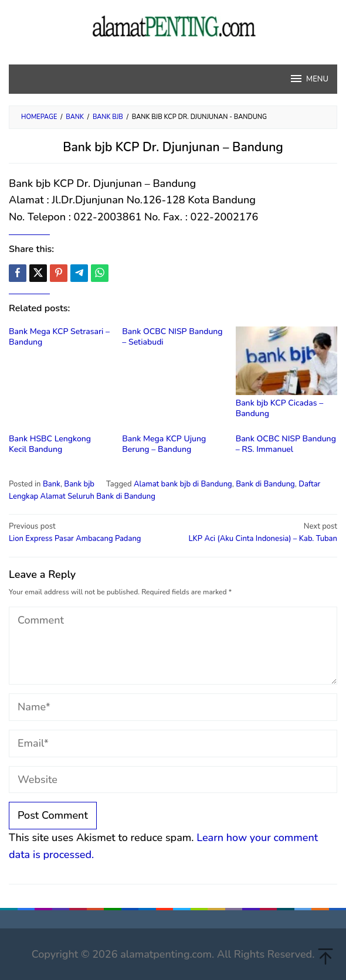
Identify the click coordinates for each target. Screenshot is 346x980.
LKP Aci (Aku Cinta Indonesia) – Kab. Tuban (258, 532)
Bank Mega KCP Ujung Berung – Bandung (164, 444)
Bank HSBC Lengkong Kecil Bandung (50, 444)
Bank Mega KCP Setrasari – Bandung (59, 337)
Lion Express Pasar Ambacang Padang (88, 532)
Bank (52, 484)
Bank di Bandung (265, 484)
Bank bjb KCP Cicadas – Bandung (279, 408)
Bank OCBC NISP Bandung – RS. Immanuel (286, 444)
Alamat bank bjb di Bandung (183, 484)
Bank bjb (79, 484)
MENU (309, 79)
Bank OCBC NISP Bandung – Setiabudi (172, 337)
